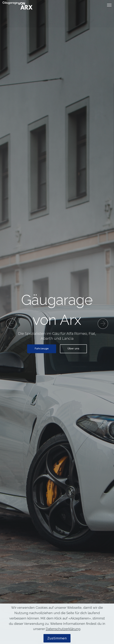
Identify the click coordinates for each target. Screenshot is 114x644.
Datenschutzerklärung (63, 629)
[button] (11, 324)
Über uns (73, 349)
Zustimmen (57, 638)
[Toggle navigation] (109, 5)
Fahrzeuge (42, 349)
